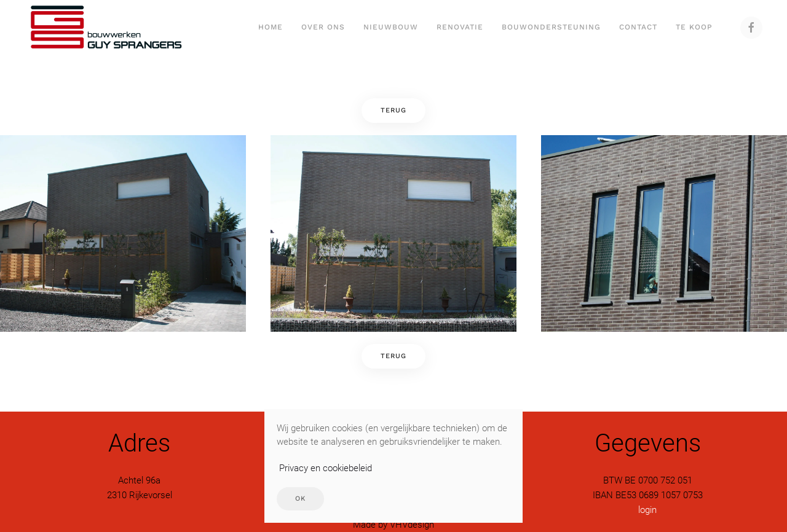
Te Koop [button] (694, 27)
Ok (300, 499)
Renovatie (460, 27)
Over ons (323, 27)
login (647, 510)
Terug (393, 110)
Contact (638, 27)
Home (271, 27)
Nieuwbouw (391, 27)
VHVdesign (412, 525)
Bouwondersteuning (551, 27)
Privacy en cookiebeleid (326, 468)
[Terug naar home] (105, 28)
